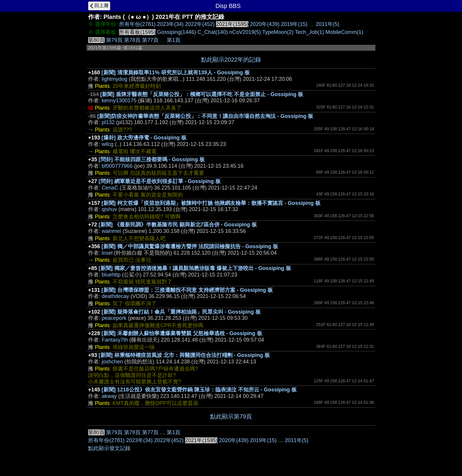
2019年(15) (294, 24)
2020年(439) (265, 24)
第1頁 (174, 40)
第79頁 (114, 40)
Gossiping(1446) (176, 32)
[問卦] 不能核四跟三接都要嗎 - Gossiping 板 (152, 159)
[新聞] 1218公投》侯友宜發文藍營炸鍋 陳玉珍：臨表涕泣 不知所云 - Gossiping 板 (199, 390)
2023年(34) (170, 24)
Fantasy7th (115, 340)
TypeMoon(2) (278, 32)
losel (107, 253)
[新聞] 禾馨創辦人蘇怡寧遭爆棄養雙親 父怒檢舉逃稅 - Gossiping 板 (182, 333)
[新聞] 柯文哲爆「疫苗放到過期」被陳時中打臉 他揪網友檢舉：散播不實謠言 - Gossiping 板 (211, 203)
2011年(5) (328, 24)
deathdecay (115, 296)
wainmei (111, 231)
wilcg (108, 144)
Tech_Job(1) (310, 32)
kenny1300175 (119, 101)
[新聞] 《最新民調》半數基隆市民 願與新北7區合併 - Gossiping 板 (178, 225)
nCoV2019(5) (245, 32)
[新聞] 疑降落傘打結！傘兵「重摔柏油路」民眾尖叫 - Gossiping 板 (181, 312)
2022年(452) (200, 24)
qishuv (109, 209)
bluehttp (111, 275)
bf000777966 (117, 166)
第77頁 (150, 40)
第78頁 (132, 40)
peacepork (114, 318)
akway (109, 396)
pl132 (108, 122)
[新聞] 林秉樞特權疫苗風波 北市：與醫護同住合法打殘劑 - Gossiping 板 (184, 355)
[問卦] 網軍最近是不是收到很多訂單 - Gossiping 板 (160, 181)
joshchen (112, 362)
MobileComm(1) (344, 32)
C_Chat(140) (213, 32)
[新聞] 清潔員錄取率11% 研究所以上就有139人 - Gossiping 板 (176, 73)
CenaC (110, 188)
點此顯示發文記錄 (109, 448)
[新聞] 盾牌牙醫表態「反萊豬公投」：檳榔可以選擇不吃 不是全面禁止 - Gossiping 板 (202, 94)
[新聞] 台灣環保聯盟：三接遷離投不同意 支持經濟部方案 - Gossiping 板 (187, 290)
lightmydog (114, 79)
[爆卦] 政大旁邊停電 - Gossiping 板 (144, 138)
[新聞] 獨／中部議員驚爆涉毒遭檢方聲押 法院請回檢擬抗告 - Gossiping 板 (190, 246)
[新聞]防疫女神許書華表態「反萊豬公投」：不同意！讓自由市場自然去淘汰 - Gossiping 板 (205, 116)
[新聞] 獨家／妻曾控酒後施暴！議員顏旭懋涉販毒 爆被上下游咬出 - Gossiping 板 (195, 268)
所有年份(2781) (137, 24)
